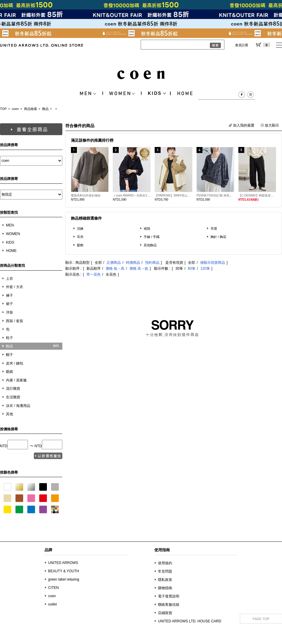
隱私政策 (165, 580)
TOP (3, 109)
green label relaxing (64, 579)
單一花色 (94, 274)
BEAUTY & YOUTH (64, 571)
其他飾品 (150, 245)
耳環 (214, 228)
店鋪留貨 (165, 613)
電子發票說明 (169, 596)
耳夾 (80, 237)
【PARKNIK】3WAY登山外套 (174, 195)
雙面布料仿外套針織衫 (86, 195)
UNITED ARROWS (63, 563)
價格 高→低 (139, 269)
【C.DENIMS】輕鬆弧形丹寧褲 (257, 195)
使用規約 (165, 563)
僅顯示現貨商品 (213, 263)
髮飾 (80, 245)
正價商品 (114, 263)
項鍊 (80, 228)
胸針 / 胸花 (218, 237)
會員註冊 (242, 45)
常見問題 (165, 571)
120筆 (205, 269)
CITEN (53, 588)
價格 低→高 (115, 269)
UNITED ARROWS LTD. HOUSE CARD (190, 621)
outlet (52, 604)
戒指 (147, 228)
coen (15, 109)
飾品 (45, 109)
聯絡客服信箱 (169, 605)
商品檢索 (31, 109)
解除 (56, 346)
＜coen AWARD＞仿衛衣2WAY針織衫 (132, 195)
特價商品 (133, 263)
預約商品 (152, 263)
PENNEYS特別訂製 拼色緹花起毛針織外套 (215, 195)
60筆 (192, 269)
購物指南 (165, 588)
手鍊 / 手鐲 (152, 237)
